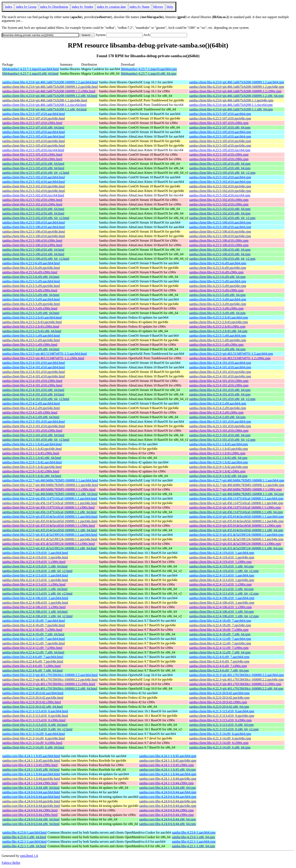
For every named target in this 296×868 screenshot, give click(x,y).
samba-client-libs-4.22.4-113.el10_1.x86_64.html (35, 589)
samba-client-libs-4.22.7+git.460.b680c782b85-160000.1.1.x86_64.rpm (236, 494)
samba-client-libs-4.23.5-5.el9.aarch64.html (31, 281)
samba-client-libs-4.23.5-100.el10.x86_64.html (33, 250)
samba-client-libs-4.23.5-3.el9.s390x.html (30, 308)
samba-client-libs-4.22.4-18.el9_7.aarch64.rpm (220, 621)
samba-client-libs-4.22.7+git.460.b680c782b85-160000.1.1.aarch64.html (50, 480)
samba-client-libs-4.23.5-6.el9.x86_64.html (31, 277)
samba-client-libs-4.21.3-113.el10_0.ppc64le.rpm (222, 716)
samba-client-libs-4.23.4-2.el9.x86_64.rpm (217, 417)
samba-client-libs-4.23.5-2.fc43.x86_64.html (32, 331)
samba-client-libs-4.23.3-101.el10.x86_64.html (33, 435)
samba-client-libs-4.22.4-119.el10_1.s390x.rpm (220, 562)
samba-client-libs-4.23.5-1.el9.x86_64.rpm (217, 349)
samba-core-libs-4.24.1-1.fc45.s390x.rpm (166, 765)
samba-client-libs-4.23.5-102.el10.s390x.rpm (219, 200)
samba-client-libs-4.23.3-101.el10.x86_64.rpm (220, 435)
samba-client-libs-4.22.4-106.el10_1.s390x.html (34, 607)
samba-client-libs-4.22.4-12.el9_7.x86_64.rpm (220, 652)
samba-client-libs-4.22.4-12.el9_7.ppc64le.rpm (220, 643)
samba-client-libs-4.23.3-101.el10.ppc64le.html (34, 426)
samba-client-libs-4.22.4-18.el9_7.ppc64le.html (34, 625)
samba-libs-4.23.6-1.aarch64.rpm (194, 833)
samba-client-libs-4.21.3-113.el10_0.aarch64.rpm (222, 711)
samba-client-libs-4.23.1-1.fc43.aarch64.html (32, 444)
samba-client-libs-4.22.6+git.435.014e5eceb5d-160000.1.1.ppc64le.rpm (236, 521)
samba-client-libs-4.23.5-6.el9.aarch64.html (31, 263)
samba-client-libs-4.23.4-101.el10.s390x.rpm (219, 381)
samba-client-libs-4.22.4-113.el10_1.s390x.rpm (220, 584)
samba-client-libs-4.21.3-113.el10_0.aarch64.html (35, 711)
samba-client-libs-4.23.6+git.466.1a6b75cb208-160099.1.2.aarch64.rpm (236, 82)
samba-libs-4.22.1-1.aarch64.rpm (194, 842)
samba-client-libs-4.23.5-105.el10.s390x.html (32, 155)
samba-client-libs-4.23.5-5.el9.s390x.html (30, 290)
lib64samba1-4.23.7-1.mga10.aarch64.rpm (149, 69)
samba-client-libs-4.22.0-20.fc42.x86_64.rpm (219, 707)
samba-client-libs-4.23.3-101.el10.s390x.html (32, 431)
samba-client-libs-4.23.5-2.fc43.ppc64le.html (32, 322)
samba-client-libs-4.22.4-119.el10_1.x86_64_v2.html (37, 571)
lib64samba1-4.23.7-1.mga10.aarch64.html (31, 69)
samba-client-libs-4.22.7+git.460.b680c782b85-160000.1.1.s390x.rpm (235, 489)
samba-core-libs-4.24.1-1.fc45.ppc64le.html (31, 761)
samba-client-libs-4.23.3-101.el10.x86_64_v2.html (36, 440)
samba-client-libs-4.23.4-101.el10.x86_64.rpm (220, 390)
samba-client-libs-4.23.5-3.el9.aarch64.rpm (218, 299)
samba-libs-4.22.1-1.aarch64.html (24, 842)
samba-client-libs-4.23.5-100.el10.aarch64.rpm (220, 222)
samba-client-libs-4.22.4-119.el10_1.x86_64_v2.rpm (224, 571)
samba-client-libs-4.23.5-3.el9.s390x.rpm (216, 308)
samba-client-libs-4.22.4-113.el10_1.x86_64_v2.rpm (224, 594)
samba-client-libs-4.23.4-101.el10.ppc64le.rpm (220, 372)
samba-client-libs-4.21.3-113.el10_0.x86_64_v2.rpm (224, 729)
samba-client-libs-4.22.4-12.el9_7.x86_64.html (33, 652)
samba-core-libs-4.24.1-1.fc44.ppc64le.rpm (168, 779)
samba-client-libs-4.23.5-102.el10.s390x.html (32, 200)
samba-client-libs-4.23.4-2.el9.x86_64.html (31, 417)
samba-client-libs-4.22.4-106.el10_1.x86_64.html (35, 612)
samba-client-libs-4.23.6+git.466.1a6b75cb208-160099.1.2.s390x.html (49, 91)
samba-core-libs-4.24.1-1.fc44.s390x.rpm (166, 783)
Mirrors (158, 7)
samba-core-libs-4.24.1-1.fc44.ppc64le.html (31, 779)
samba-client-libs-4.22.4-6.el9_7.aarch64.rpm (219, 657)
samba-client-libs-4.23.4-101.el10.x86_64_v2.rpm (222, 399)
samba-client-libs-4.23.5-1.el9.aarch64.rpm (218, 336)
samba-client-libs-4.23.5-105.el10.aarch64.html (34, 132)
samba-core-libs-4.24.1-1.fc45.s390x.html (30, 765)
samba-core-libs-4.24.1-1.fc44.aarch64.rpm (168, 774)
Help (170, 7)
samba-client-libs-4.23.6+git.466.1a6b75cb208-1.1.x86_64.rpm (231, 109)
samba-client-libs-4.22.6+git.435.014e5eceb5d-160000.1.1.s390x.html (49, 526)
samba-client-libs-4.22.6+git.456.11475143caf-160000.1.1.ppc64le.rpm (236, 503)
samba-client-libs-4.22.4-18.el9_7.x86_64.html (33, 634)
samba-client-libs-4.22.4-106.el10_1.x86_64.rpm (221, 612)
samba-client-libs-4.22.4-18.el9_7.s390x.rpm (219, 630)
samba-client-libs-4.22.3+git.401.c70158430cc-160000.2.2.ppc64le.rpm (236, 679)
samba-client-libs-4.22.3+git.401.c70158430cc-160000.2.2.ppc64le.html (50, 679)
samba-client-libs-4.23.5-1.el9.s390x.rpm (216, 345)
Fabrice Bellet (11, 863)
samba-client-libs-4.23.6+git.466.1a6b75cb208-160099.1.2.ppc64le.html (50, 87)
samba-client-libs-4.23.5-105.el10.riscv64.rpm (220, 150)
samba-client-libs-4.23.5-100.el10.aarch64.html (34, 222)
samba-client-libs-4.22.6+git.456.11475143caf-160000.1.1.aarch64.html (50, 498)
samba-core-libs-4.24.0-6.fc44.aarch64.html (31, 792)
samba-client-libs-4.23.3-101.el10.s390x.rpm (219, 431)
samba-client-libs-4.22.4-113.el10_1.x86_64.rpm (221, 589)
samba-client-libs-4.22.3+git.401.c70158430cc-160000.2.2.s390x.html (49, 684)
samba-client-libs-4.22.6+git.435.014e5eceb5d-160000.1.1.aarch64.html (50, 517)
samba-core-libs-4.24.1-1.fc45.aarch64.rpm (168, 756)
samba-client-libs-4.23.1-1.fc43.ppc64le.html (32, 449)
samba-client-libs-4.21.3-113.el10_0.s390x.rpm (220, 720)
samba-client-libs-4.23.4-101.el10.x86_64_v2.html (36, 399)
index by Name (140, 7)
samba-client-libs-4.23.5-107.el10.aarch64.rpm (220, 114)
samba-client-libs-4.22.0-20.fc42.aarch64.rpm (219, 693)
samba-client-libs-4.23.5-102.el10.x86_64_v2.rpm (222, 218)
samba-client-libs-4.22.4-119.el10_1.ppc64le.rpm (222, 557)
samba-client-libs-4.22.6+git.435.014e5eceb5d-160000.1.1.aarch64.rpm (236, 517)
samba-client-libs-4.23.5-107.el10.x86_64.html (33, 127)
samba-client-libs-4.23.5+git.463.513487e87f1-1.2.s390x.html (43, 358)
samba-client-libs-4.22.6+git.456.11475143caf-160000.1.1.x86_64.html (49, 512)
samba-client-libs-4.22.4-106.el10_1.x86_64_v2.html (37, 616)
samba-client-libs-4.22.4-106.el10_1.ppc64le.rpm (222, 603)
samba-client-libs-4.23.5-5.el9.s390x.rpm (216, 290)
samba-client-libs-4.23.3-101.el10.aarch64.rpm (220, 422)
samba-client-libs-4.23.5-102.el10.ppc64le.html (34, 186)
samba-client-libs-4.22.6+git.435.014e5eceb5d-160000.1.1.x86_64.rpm (236, 530)
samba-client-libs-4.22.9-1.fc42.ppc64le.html (32, 467)
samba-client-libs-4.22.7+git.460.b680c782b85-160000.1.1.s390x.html (49, 489)
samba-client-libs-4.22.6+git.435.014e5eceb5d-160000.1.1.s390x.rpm (235, 526)
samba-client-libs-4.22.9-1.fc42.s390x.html (31, 471)
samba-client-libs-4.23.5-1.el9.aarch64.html (31, 336)
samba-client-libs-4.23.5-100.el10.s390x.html (32, 241)
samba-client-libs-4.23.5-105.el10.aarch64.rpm (220, 132)
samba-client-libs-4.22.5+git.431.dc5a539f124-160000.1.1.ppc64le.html (50, 539)
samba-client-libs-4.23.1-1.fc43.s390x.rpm (217, 453)
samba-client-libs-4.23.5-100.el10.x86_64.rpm (220, 250)
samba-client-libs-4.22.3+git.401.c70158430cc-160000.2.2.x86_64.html (50, 689)
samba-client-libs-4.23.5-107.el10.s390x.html (32, 123)
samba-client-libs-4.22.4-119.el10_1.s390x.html (34, 562)
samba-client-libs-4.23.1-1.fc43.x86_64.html (32, 458)
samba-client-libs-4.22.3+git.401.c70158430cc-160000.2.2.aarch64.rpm (236, 675)
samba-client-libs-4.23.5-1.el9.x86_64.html (31, 349)
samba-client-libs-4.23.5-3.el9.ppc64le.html (31, 304)
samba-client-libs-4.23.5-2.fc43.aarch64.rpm (219, 317)
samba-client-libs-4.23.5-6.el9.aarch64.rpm (218, 263)
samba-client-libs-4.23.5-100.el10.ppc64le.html (34, 232)
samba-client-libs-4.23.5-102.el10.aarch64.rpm (220, 177)
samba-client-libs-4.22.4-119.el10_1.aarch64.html (35, 553)
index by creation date (111, 7)
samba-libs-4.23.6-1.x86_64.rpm (193, 837)
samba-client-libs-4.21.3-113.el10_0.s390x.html (34, 720)
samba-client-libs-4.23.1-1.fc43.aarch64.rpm (219, 444)
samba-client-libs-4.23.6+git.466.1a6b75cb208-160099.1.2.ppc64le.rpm (236, 87)
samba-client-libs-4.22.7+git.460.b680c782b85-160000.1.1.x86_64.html (50, 494)
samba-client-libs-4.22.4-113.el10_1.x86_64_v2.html (37, 594)
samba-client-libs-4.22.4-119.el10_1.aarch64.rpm (222, 553)
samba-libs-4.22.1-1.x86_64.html (24, 846)
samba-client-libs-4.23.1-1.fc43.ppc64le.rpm (219, 449)
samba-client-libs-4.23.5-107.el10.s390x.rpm (219, 123)
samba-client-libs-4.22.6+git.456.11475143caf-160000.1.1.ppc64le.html (50, 503)
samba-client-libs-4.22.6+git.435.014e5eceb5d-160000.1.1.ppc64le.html (50, 521)
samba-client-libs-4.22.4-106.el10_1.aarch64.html (35, 598)
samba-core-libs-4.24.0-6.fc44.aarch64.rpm (168, 792)
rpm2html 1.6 (29, 856)
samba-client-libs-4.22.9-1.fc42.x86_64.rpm (218, 476)
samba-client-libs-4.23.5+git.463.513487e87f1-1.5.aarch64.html (45, 354)
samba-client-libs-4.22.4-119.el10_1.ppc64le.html (35, 557)
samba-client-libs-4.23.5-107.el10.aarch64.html (34, 114)
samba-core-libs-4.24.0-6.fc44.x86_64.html (31, 819)
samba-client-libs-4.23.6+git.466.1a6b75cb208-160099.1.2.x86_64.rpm (236, 96)
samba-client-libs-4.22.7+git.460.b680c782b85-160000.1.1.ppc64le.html (50, 485)
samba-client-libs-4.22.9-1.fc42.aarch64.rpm (219, 462)
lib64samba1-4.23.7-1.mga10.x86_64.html (30, 74)
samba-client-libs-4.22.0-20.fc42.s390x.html (32, 702)
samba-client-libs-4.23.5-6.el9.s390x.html (30, 272)
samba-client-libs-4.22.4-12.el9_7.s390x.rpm (219, 648)
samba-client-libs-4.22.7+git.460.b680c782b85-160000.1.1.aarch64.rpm (237, 480)
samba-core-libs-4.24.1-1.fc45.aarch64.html (31, 756)
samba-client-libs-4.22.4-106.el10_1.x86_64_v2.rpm (224, 616)
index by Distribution (54, 7)
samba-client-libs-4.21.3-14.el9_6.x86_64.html (33, 747)
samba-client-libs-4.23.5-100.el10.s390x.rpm (219, 241)
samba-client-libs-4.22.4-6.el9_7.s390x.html (31, 666)
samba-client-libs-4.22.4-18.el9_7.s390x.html (32, 630)
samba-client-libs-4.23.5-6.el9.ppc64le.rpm (218, 268)
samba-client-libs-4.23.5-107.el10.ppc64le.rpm (220, 118)
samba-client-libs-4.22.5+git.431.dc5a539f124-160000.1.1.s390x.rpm (235, 544)
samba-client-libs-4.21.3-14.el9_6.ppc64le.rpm (220, 738)
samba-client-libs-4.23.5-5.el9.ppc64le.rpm (218, 286)
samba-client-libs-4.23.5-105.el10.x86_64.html (33, 164)
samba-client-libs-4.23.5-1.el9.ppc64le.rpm (218, 340)
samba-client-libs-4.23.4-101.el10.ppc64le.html (34, 372)
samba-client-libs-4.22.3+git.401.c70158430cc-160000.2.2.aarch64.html (50, 675)
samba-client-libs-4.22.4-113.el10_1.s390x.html (34, 584)
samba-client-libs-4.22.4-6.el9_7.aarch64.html (33, 657)
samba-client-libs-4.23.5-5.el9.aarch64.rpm (218, 281)
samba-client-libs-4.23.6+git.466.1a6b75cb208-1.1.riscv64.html (44, 105)
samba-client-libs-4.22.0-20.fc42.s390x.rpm (218, 702)
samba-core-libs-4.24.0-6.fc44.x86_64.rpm (167, 819)
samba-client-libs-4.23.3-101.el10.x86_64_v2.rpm (222, 440)
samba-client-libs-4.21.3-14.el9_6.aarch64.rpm (220, 734)
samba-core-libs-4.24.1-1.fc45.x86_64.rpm (167, 770)
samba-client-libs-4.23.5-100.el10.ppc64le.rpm (220, 232)
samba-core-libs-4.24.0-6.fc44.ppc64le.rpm (168, 801)
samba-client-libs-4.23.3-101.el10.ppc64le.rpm (220, 426)
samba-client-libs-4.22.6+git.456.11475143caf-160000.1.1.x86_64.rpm (236, 512)
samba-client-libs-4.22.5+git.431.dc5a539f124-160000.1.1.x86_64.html (50, 548)
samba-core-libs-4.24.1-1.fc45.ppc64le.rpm (168, 761)
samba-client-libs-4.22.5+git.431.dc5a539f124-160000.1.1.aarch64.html (50, 535)
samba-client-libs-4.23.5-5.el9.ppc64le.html (31, 286)
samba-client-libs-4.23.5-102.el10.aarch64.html (34, 177)
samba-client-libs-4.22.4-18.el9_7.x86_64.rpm (220, 634)
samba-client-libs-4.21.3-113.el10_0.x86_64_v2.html (37, 729)
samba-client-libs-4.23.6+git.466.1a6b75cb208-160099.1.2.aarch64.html (50, 82)
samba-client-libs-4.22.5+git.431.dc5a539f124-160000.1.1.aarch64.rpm (236, 535)
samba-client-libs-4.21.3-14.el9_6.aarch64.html (34, 734)
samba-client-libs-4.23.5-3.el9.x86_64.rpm (217, 313)
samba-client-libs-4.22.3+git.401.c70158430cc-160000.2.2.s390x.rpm (235, 684)
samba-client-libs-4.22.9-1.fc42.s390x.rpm (217, 471)
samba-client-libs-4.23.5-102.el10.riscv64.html (33, 195)
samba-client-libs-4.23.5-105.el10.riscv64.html (33, 150)
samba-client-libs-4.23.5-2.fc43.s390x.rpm (217, 327)
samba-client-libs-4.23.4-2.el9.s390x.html (30, 413)
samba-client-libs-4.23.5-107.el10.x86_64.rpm (220, 127)
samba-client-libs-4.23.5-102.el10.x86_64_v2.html (36, 218)
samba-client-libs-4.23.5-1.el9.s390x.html (30, 345)
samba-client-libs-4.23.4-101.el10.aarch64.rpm (220, 363)
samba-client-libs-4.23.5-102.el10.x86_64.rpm (220, 209)
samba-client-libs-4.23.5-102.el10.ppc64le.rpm (220, 186)
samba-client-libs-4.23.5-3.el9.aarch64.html (31, 299)
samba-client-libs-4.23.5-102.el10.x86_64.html (33, 209)
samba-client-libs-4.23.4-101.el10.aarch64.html (34, 363)
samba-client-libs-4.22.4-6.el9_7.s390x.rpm (218, 666)
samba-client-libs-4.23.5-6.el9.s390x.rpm (216, 272)
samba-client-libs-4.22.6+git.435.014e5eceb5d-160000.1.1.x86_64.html (50, 530)
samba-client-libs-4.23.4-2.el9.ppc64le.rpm (218, 408)
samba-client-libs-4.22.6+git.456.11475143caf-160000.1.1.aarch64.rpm (236, 498)
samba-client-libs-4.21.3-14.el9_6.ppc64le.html (34, 738)
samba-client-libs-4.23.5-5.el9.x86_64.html (31, 295)
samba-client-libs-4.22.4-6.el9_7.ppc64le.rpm (219, 661)
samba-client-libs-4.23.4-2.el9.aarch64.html (31, 403)
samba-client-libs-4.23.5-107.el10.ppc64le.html (34, 118)
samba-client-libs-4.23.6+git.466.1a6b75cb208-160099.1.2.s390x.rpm (235, 91)
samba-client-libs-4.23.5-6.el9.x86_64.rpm (217, 277)
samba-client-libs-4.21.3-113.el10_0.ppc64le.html (35, 716)
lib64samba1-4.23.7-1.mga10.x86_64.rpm (149, 74)
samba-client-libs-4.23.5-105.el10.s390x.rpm (219, 155)
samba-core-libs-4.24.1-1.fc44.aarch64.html (31, 774)
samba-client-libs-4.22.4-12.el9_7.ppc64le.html (34, 643)
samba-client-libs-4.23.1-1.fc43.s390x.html (31, 453)
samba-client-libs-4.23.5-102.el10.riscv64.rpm (220, 195)
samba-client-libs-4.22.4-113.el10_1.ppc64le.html (35, 580)
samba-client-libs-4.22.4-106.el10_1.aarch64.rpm (222, 598)
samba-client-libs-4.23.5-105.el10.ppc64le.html (34, 141)
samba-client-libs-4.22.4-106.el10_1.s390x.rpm (220, 607)
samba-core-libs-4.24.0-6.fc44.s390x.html (30, 810)
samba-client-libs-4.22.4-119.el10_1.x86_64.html (35, 566)
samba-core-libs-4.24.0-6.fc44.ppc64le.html (31, 801)
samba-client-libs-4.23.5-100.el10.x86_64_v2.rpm (222, 259)
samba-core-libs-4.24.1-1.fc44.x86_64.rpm (167, 788)
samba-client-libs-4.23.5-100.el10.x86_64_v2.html (36, 259)
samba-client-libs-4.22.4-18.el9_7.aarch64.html (34, 621)
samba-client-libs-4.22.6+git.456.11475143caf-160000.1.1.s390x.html (48, 508)
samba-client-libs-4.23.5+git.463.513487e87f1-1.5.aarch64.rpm (231, 354)
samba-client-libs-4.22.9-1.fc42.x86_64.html (32, 476)
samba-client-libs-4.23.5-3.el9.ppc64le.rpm (218, 304)
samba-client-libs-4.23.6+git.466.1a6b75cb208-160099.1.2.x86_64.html (50, 96)
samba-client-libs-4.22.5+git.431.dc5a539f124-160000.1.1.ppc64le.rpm (236, 539)
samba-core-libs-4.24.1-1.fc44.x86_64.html (31, 788)
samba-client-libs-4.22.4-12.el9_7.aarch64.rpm (220, 639)
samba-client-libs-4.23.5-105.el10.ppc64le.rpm (220, 141)
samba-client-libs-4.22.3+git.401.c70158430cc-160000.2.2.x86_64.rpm (236, 689)
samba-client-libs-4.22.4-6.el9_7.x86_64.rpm (219, 670)
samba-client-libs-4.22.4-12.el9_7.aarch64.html (34, 639)
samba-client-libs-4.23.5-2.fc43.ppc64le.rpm (219, 322)
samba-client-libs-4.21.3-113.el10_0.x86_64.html (35, 725)
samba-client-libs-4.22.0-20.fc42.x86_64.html (33, 707)
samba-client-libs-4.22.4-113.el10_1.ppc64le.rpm (222, 580)
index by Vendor (83, 7)
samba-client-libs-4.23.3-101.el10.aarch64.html (34, 422)
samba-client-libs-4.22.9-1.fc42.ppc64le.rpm (219, 467)
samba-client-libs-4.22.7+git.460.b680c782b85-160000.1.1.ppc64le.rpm (237, 485)
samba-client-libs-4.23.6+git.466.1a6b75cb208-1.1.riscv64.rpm (231, 105)
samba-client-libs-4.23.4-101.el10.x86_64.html (33, 390)
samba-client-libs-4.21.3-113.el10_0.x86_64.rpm (221, 725)
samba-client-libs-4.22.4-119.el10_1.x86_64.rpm (221, 566)
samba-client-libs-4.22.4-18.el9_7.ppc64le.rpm (220, 625)
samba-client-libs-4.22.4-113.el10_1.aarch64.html (35, 575)
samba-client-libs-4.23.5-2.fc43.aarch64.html (32, 317)
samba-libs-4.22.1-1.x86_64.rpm (193, 846)
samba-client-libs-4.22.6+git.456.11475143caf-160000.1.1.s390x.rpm (235, 508)
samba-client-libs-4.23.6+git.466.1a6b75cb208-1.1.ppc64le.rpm (231, 100)
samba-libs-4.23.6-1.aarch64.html (24, 833)
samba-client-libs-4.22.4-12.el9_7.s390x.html (32, 648)
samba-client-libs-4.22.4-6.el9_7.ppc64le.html (33, 661)
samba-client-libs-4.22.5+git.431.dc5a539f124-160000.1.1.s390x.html (49, 544)
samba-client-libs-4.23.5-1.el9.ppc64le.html (31, 340)
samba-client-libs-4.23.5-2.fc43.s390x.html (31, 327)
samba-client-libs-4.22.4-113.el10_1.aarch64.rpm (222, 575)
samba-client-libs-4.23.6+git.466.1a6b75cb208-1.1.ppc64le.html (45, 100)
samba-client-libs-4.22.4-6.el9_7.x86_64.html (32, 670)
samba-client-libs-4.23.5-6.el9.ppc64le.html (31, 268)
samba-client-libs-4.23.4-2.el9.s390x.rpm (216, 413)
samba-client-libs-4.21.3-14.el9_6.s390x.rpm (219, 743)
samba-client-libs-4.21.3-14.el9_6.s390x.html (32, 743)
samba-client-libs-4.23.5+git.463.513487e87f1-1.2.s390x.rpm (230, 358)
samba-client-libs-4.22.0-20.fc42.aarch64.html (33, 693)
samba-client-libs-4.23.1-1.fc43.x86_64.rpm (218, 458)
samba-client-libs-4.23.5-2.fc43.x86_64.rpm (218, 331)
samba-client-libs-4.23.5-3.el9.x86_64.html (31, 313)
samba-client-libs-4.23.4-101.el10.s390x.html (32, 381)
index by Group (26, 7)
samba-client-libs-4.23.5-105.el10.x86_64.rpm (220, 164)
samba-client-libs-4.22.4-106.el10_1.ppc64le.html (35, 603)
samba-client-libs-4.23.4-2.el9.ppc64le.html (31, 408)
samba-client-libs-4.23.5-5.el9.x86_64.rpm (217, 295)
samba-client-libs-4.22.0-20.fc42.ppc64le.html (33, 698)
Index (9, 7)
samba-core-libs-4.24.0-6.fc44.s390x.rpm (166, 810)
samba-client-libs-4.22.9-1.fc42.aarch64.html (32, 462)
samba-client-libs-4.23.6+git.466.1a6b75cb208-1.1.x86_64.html (44, 109)
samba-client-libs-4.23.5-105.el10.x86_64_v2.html (36, 173)
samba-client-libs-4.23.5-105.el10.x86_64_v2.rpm (222, 173)
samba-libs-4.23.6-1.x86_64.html (24, 837)
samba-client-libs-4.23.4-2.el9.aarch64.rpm (218, 403)
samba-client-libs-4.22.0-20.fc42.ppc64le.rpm (219, 698)
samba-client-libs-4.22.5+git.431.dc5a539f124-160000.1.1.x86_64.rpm (236, 548)
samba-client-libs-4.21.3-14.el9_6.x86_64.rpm (220, 747)
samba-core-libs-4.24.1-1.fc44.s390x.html (30, 783)
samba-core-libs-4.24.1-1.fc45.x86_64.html (31, 770)
